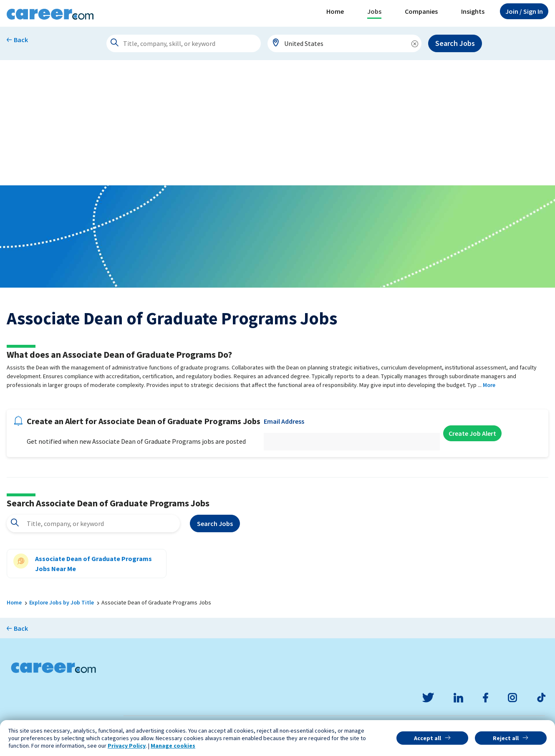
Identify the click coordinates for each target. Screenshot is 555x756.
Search (215, 523)
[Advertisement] (277, 123)
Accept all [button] (428, 738)
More (489, 385)
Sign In (524, 11)
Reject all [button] (506, 738)
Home (335, 11)
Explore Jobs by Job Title (62, 602)
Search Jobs (455, 43)
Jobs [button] (374, 11)
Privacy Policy (127, 746)
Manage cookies (173, 746)
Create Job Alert (472, 433)
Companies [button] (421, 11)
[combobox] (345, 43)
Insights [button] (473, 11)
